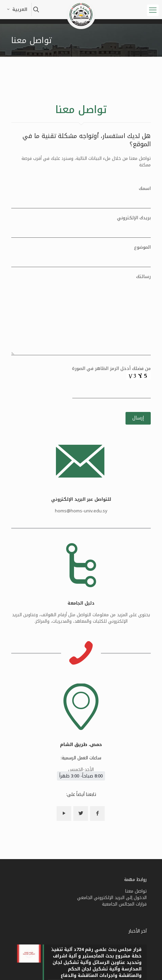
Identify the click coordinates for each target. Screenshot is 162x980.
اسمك (81, 197)
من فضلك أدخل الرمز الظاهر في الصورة (81, 385)
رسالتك (81, 314)
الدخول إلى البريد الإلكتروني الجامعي (112, 965)
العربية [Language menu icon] (17, 9)
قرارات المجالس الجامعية (124, 972)
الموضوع (81, 256)
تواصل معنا (136, 959)
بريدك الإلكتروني (81, 226)
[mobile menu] (153, 10)
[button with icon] (97, 881)
